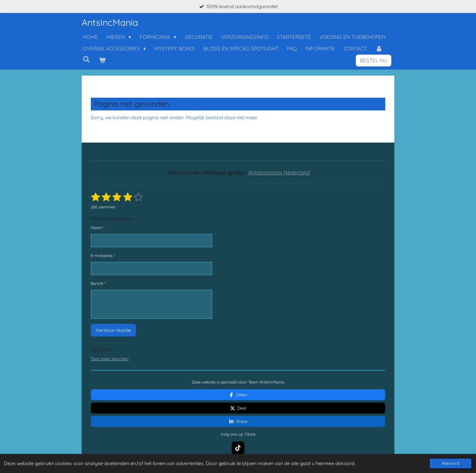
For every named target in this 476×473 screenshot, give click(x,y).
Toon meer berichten (110, 359)
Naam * (98, 228)
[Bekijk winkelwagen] (102, 61)
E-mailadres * (103, 255)
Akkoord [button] (450, 463)
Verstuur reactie (113, 330)
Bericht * (98, 283)
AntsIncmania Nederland (279, 172)
